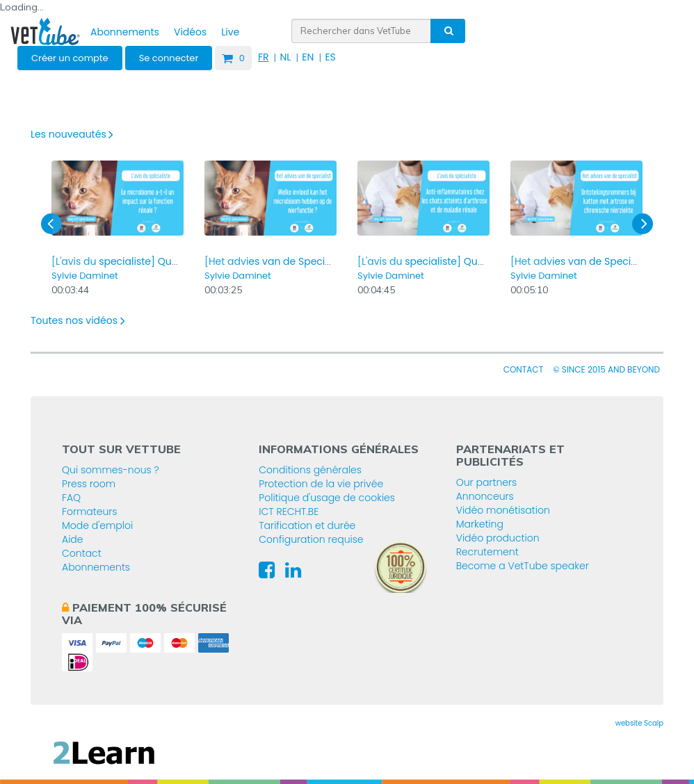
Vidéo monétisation (503, 510)
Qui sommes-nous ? (111, 470)
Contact (523, 369)
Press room (89, 484)
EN (308, 57)
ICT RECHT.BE (289, 512)
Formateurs (89, 512)
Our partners (487, 482)
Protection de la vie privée (321, 484)
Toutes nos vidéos (78, 320)
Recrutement (487, 552)
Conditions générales (310, 470)
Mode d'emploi (97, 525)
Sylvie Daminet (85, 276)
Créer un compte (70, 58)
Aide (73, 539)
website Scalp (639, 723)
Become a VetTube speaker (523, 566)
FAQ (71, 498)
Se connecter (169, 58)
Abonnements (125, 32)
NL (285, 57)
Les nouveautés (72, 134)
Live (230, 32)
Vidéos (190, 32)
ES (330, 57)
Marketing (480, 524)
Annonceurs (485, 496)
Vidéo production (498, 538)
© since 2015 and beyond (606, 369)
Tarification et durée (307, 525)
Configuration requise (311, 539)
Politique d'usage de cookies (327, 498)
